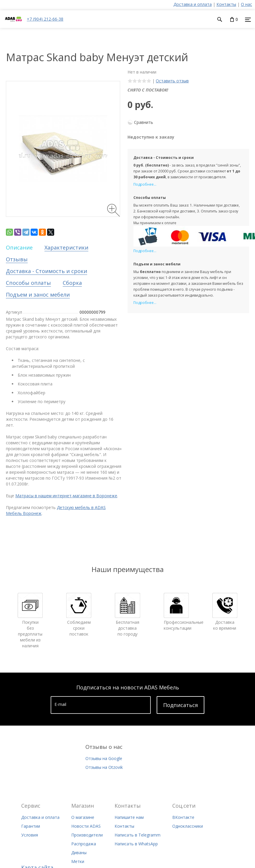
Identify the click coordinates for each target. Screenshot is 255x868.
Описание (19, 247)
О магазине (83, 817)
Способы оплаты (28, 283)
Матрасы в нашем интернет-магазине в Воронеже (66, 496)
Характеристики (66, 247)
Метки (78, 861)
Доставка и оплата (193, 4)
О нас (246, 4)
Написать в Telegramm (138, 835)
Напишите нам (129, 817)
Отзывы (17, 259)
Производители (87, 835)
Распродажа (84, 844)
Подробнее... (145, 184)
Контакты (226, 4)
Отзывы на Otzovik (104, 767)
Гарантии (31, 826)
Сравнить (144, 122)
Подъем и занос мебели (38, 295)
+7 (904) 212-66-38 (45, 19)
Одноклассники (188, 826)
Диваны (79, 853)
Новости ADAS (86, 826)
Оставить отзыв (172, 81)
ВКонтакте (183, 817)
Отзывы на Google (104, 758)
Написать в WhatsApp (136, 844)
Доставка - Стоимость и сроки (47, 271)
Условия (30, 835)
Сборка (72, 283)
